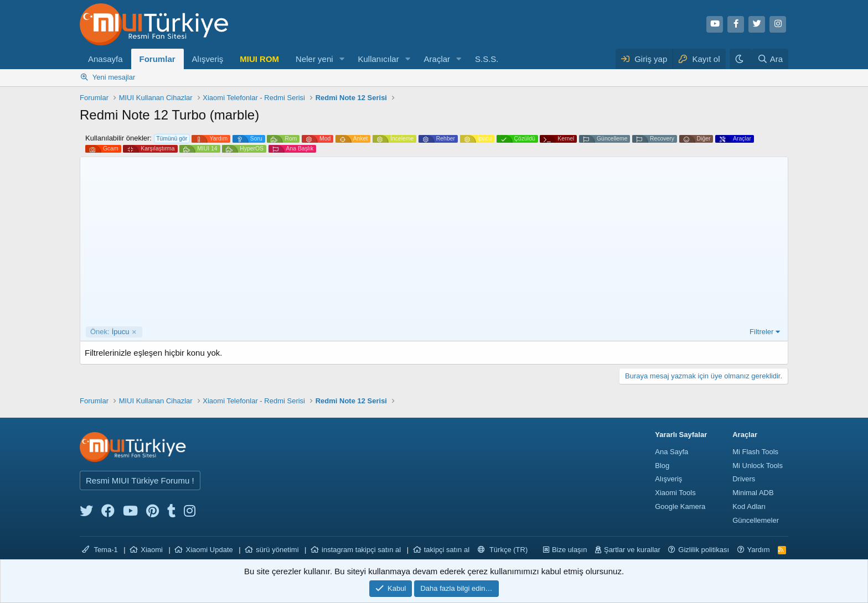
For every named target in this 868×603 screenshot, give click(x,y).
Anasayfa (105, 59)
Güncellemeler (756, 520)
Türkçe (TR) (503, 550)
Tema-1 (100, 550)
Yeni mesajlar (114, 77)
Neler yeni (314, 59)
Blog (662, 466)
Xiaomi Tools (675, 493)
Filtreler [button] (761, 332)
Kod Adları (749, 506)
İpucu (110, 332)
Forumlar (157, 59)
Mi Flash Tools (755, 452)
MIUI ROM (259, 59)
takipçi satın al (447, 550)
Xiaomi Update (209, 550)
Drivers (744, 479)
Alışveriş (208, 59)
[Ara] (770, 59)
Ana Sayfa (671, 452)
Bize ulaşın (570, 550)
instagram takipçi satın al (361, 550)
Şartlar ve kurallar (632, 550)
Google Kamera (680, 506)
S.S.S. (487, 59)
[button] (342, 59)
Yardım (759, 550)
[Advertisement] (434, 243)
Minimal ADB (753, 493)
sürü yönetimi (277, 550)
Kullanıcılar (378, 59)
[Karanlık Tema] (741, 59)
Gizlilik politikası (704, 550)
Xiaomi (152, 550)
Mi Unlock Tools (758, 466)
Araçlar (437, 59)
